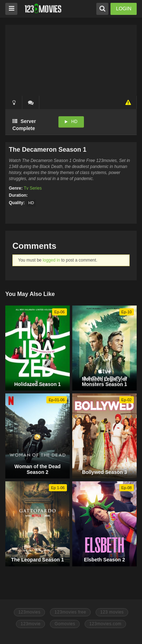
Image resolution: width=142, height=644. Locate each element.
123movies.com (105, 624)
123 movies (112, 612)
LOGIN (124, 9)
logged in (52, 260)
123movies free (70, 612)
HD (74, 122)
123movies (30, 612)
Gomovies (65, 624)
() (31, 102)
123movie (30, 624)
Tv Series (33, 188)
